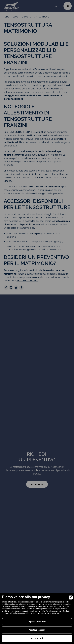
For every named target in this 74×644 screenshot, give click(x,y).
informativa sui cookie (49, 613)
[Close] (71, 598)
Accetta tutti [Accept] (37, 638)
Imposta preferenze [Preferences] (37, 622)
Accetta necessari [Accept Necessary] (37, 630)
